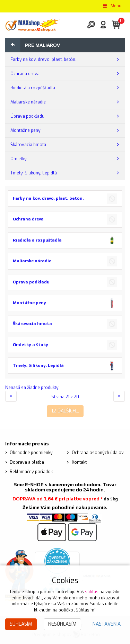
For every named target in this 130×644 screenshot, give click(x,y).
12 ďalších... (65, 411)
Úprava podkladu (27, 116)
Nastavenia (107, 624)
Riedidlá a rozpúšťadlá (33, 88)
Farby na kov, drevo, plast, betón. (43, 60)
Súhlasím (21, 624)
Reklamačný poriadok (31, 472)
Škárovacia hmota (28, 145)
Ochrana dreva (25, 74)
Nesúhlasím (62, 624)
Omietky (19, 159)
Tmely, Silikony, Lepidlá (34, 173)
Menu (112, 6)
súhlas (92, 592)
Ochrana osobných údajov (98, 453)
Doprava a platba (27, 462)
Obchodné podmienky (31, 453)
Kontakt (79, 462)
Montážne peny (25, 130)
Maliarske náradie (28, 102)
